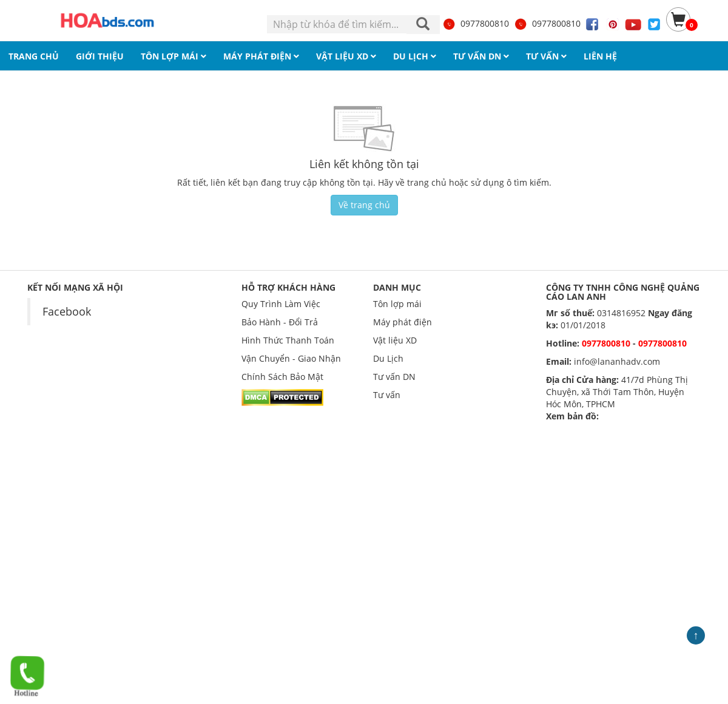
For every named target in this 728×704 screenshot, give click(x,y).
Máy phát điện (403, 322)
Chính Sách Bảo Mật (282, 377)
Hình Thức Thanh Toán (288, 340)
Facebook (67, 311)
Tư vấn (387, 395)
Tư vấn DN (394, 377)
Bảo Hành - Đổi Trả (280, 322)
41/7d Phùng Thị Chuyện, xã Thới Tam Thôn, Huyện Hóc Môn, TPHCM (617, 392)
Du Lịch (388, 358)
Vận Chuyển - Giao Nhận (291, 358)
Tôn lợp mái (397, 304)
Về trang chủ (364, 205)
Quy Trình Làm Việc (281, 304)
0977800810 (476, 23)
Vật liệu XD (395, 340)
